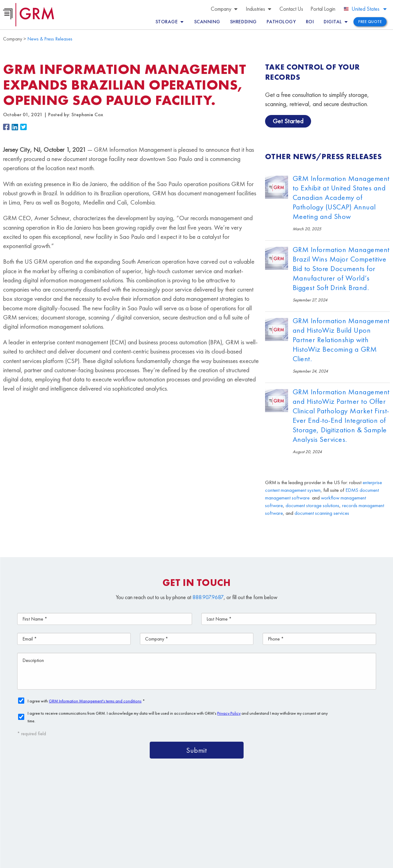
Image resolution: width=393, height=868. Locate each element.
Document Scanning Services (293, 815)
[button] (7, 127)
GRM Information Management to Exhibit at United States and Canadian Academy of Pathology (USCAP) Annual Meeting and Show (341, 197)
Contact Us (213, 829)
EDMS (352, 490)
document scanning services (322, 513)
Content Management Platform (237, 801)
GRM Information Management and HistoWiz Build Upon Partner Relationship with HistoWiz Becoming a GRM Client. (341, 340)
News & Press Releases (50, 39)
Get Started (288, 121)
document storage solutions (312, 505)
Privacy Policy (181, 860)
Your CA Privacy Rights (216, 860)
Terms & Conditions (149, 860)
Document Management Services (328, 801)
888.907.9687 (208, 597)
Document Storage (222, 815)
